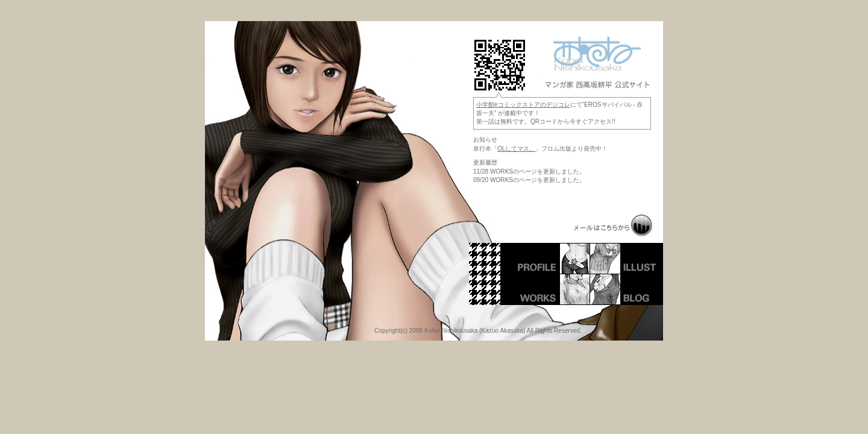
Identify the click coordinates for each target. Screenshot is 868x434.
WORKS (554, 289)
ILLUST (626, 258)
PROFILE (554, 258)
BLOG (626, 289)
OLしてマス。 (516, 149)
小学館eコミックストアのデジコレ (523, 105)
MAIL (614, 226)
